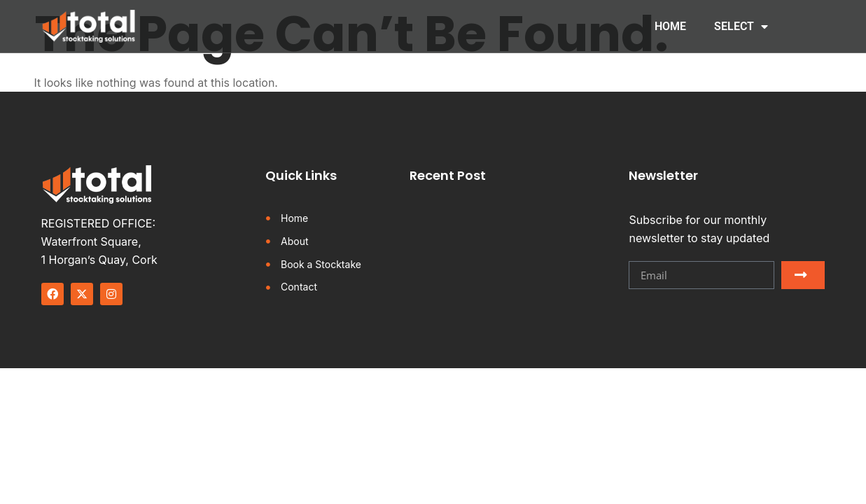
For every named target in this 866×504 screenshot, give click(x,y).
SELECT (741, 27)
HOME (670, 26)
